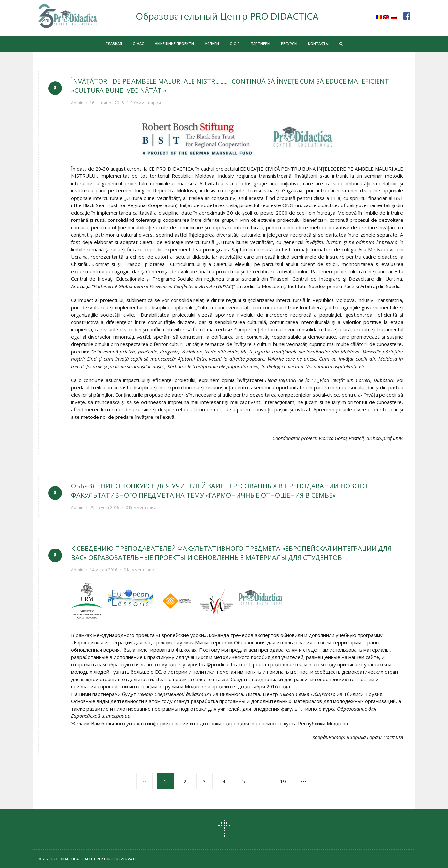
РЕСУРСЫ (289, 44)
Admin (77, 103)
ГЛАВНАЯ (114, 44)
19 (283, 781)
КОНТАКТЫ (318, 44)
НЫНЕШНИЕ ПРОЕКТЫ (174, 44)
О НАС (138, 44)
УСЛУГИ (212, 44)
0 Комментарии (146, 103)
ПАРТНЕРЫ (260, 44)
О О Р (235, 44)
